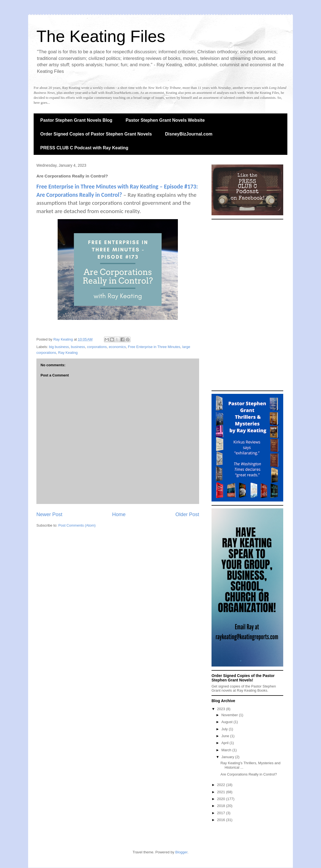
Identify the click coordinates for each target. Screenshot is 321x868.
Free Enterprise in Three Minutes (154, 347)
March (227, 750)
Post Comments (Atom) (77, 525)
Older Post (187, 514)
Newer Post (49, 514)
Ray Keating (68, 353)
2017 (222, 813)
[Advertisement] (247, 305)
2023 (222, 709)
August (228, 722)
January (228, 757)
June (226, 736)
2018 (222, 806)
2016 (222, 820)
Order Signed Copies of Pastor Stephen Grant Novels (96, 134)
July (225, 729)
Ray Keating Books (252, 690)
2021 (222, 792)
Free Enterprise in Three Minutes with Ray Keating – (100, 187)
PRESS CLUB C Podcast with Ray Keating (84, 148)
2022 (222, 785)
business (78, 347)
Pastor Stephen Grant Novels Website (165, 120)
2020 (222, 799)
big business (59, 347)
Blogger (181, 852)
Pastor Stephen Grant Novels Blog (76, 120)
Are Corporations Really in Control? (248, 774)
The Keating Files (101, 36)
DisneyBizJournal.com (189, 134)
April (226, 743)
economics (117, 347)
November (230, 715)
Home (119, 514)
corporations (97, 347)
